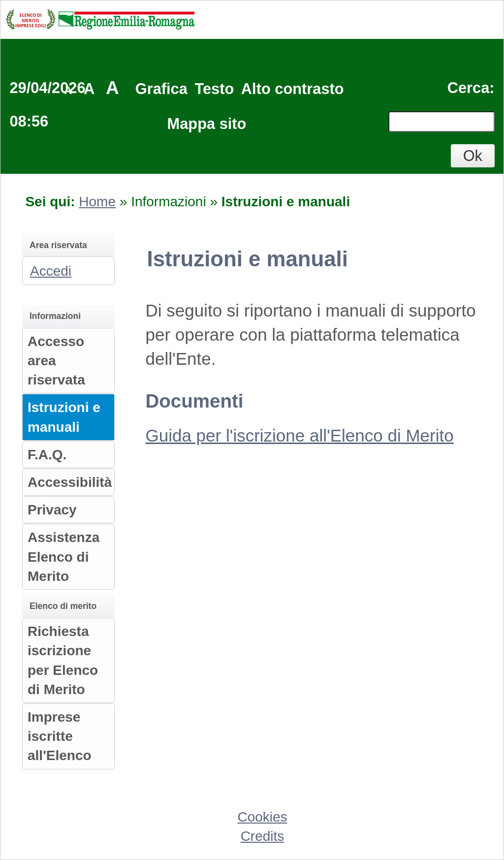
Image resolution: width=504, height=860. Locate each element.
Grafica (161, 89)
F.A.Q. (47, 455)
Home (97, 202)
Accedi (51, 271)
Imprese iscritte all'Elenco (60, 736)
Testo (214, 89)
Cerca (469, 88)
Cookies (262, 817)
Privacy (52, 510)
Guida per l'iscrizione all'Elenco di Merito (300, 435)
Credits (263, 836)
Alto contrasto (293, 89)
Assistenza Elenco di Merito (63, 557)
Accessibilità (70, 482)
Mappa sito (207, 124)
